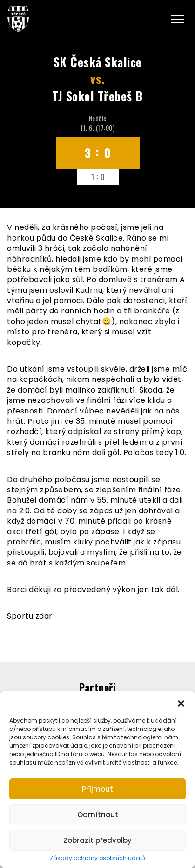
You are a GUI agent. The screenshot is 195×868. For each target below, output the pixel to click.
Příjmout (97, 789)
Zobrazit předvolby (97, 840)
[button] (181, 703)
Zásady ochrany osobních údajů (97, 858)
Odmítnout (98, 815)
